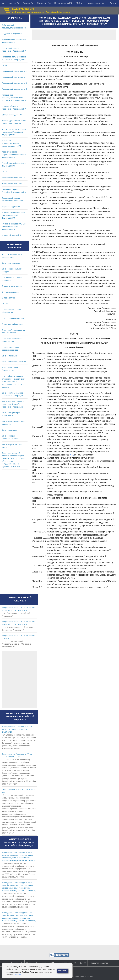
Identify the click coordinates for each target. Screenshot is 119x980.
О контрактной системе (12, 324)
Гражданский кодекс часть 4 (14, 89)
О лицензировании (10, 292)
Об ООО (6, 304)
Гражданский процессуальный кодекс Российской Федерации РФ (14, 98)
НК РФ (5, 172)
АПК (72, 455)
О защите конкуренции (12, 286)
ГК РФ (4, 65)
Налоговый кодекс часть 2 (13, 183)
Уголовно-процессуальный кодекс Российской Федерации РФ (14, 226)
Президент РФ (44, 3)
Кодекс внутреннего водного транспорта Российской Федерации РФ (14, 132)
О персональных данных (13, 318)
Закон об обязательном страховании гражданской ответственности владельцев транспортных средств (14, 382)
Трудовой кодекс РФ (11, 207)
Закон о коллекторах (11, 263)
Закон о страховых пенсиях (14, 362)
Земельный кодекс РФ (12, 115)
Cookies (17, 975)
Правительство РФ (63, 3)
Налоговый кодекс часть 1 (13, 178)
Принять (62, 971)
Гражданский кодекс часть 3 (14, 83)
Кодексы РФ (14, 3)
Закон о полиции (9, 356)
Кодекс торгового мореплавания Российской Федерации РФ (14, 155)
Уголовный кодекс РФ (11, 235)
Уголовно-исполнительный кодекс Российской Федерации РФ (14, 215)
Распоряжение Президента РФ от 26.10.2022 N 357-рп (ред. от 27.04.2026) (17, 729)
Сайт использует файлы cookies (79, 976)
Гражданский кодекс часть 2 (14, 77)
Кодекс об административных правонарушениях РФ (11, 143)
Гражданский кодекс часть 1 (14, 71)
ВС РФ (79, 3)
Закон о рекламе (9, 430)
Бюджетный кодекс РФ (12, 34)
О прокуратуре (8, 298)
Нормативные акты (95, 3)
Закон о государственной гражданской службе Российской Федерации (13, 404)
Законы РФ (28, 3)
